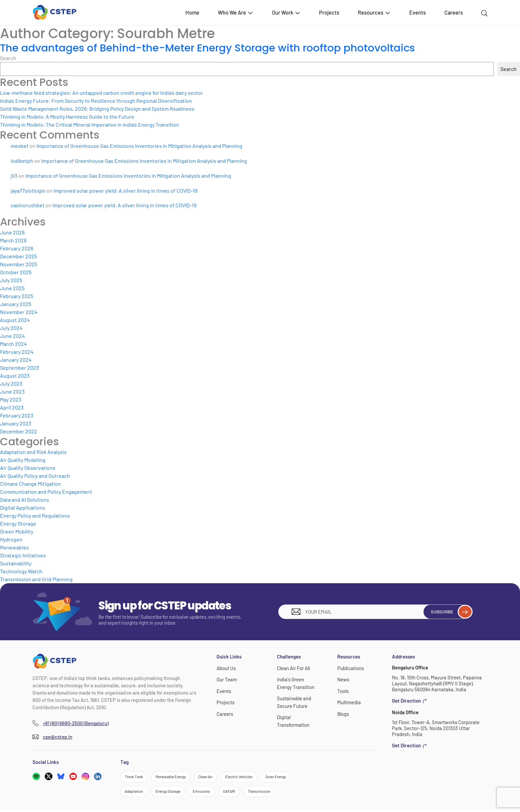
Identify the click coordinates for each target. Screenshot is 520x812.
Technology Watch (21, 571)
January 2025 (16, 304)
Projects (329, 12)
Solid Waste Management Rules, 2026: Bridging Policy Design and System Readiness (97, 109)
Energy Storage (18, 523)
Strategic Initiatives (23, 555)
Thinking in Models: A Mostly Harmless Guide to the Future (67, 117)
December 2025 (18, 256)
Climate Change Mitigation (31, 484)
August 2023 (15, 375)
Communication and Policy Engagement (46, 492)
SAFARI (241, 792)
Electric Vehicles (253, 777)
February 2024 (17, 352)
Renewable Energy (176, 777)
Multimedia (349, 702)
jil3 (14, 176)
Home (192, 12)
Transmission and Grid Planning (36, 579)
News (343, 679)
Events (418, 12)
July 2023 (11, 383)
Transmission (274, 792)
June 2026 (12, 232)
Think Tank (135, 777)
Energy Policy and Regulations (35, 515)
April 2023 (12, 407)
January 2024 (16, 360)
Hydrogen (11, 539)
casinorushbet (28, 205)
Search (8, 58)
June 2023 (12, 391)
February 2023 (17, 415)
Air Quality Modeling (23, 460)
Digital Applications (23, 507)
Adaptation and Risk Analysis (33, 452)
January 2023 (16, 423)
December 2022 (19, 431)
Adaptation (135, 792)
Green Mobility (17, 531)
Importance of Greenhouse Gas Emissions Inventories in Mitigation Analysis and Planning (139, 146)
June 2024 (12, 336)
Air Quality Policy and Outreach (35, 476)
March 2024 (13, 344)
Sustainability (16, 563)
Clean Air (215, 777)
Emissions (211, 792)
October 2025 (16, 272)
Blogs (343, 713)
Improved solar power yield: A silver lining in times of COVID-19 (125, 190)
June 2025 (12, 288)
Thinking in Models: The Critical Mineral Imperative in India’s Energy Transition (90, 125)
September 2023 (19, 368)
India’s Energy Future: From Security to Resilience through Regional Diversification (96, 101)
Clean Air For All (293, 668)
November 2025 (19, 264)
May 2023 (11, 399)
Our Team (227, 679)
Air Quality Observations (28, 468)
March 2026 (13, 240)
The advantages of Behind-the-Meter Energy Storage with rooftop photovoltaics (211, 48)
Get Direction (410, 701)
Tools (343, 691)
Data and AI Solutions (25, 500)
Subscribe (448, 612)
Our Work (286, 12)
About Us (226, 668)
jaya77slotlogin (28, 190)
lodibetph (22, 161)
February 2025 (17, 296)
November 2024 (19, 312)
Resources (374, 12)
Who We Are (236, 12)
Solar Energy (294, 777)
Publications (351, 668)
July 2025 (11, 280)
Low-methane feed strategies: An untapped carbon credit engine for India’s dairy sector (101, 93)
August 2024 (15, 320)
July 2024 (11, 328)
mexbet (20, 146)
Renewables (14, 547)
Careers (454, 12)
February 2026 (17, 248)
